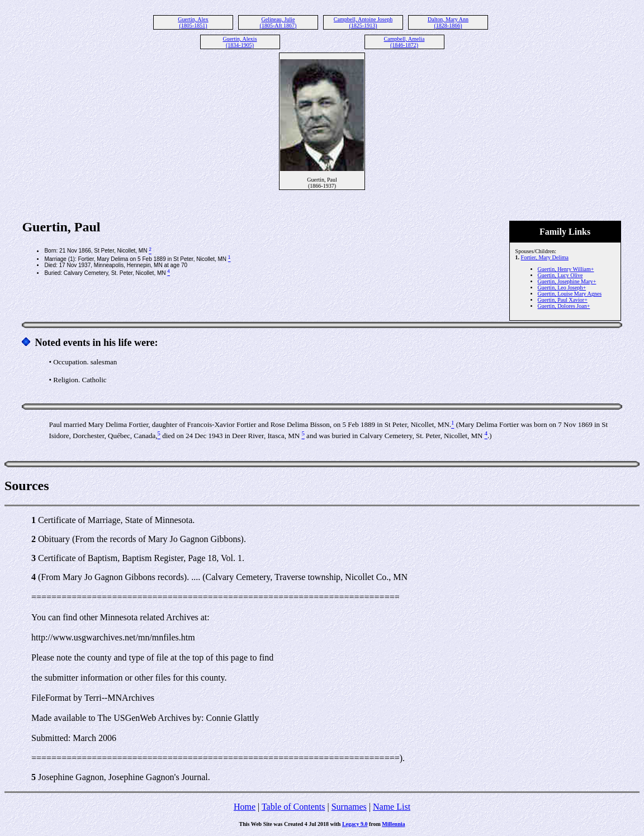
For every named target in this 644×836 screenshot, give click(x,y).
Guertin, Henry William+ (566, 269)
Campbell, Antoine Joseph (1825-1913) (363, 22)
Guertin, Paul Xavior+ (563, 300)
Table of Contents (293, 807)
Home (245, 807)
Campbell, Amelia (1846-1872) (404, 42)
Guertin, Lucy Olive (560, 275)
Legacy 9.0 (355, 824)
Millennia (393, 824)
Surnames (349, 807)
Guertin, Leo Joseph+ (562, 288)
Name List (392, 807)
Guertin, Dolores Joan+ (564, 306)
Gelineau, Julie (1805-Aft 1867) (278, 22)
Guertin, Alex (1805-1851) (193, 22)
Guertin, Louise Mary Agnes (570, 294)
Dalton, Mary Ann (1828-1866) (448, 22)
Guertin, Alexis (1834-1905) (240, 42)
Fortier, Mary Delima (545, 257)
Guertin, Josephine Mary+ (567, 281)
